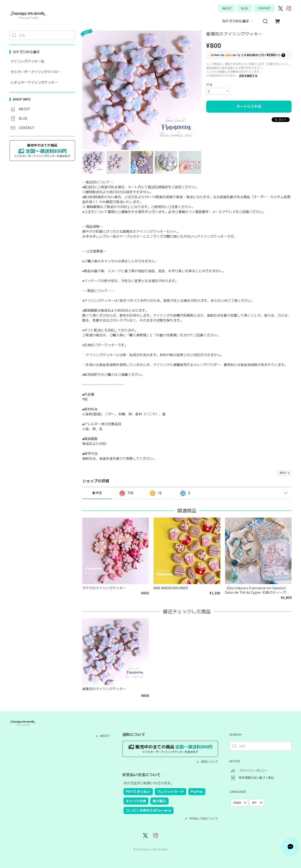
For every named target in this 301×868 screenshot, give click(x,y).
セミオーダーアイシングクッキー (36, 72)
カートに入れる (249, 106)
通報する (285, 473)
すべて (97, 493)
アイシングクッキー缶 (27, 61)
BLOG (245, 8)
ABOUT (227, 8)
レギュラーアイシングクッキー (34, 82)
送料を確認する (248, 76)
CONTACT (264, 8)
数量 (209, 85)
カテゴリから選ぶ (238, 21)
